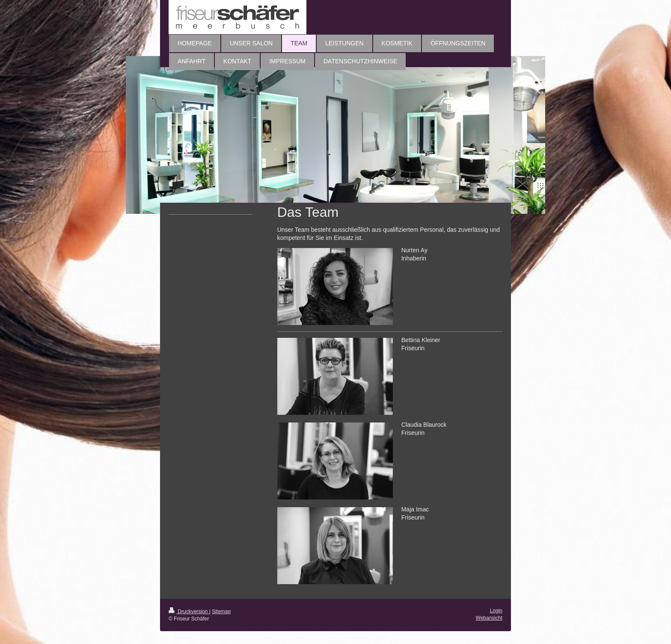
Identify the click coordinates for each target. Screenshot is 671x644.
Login (496, 611)
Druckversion (189, 612)
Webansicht (489, 618)
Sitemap (221, 612)
